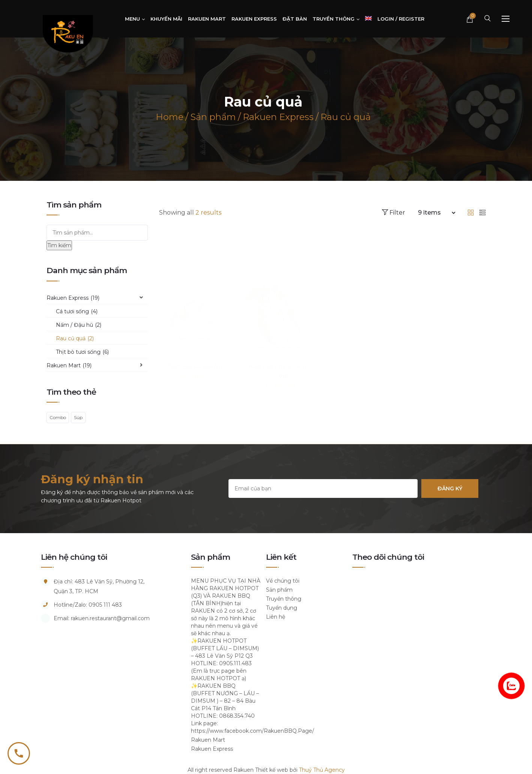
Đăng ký (450, 488)
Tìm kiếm (59, 245)
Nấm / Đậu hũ (79, 325)
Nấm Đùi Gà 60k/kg (196, 358)
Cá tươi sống (77, 311)
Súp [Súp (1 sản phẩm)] (78, 417)
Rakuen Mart (69, 365)
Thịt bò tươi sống (82, 352)
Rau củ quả (75, 338)
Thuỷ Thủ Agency (322, 770)
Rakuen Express (73, 298)
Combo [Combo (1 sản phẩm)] (58, 417)
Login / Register (401, 19)
